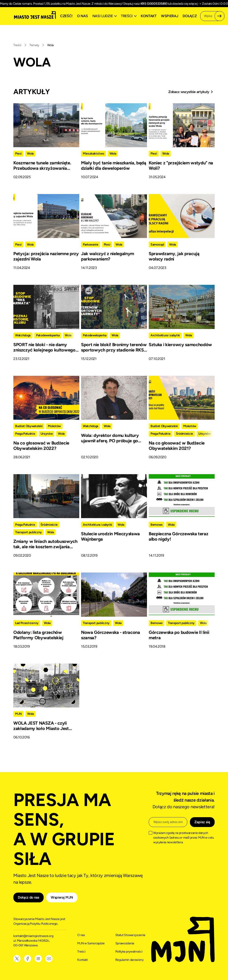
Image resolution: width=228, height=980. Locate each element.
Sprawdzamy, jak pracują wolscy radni (174, 256)
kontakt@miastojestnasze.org (34, 936)
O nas (82, 16)
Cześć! (66, 16)
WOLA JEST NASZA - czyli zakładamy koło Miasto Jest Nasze (41, 728)
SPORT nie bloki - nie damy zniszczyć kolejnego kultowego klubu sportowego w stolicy (44, 350)
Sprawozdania (125, 943)
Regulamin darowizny (129, 960)
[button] (105, 16)
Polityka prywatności (129, 952)
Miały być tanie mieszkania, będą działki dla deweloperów (114, 165)
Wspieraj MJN (62, 897)
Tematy (34, 45)
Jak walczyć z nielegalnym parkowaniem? (108, 256)
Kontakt (149, 16)
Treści (17, 45)
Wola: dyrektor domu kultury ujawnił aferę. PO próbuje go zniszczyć (110, 441)
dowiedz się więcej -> (187, 4)
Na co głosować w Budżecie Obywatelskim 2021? (177, 446)
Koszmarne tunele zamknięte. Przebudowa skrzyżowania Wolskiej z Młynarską (42, 168)
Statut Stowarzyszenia (130, 935)
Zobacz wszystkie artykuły (189, 92)
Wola (50, 45)
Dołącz (190, 16)
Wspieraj (170, 16)
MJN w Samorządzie (91, 943)
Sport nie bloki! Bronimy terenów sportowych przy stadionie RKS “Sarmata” (114, 350)
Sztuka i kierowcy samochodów (180, 345)
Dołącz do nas (28, 897)
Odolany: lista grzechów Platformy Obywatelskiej (38, 635)
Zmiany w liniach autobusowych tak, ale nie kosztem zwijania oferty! (45, 547)
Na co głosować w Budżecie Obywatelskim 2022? (41, 446)
